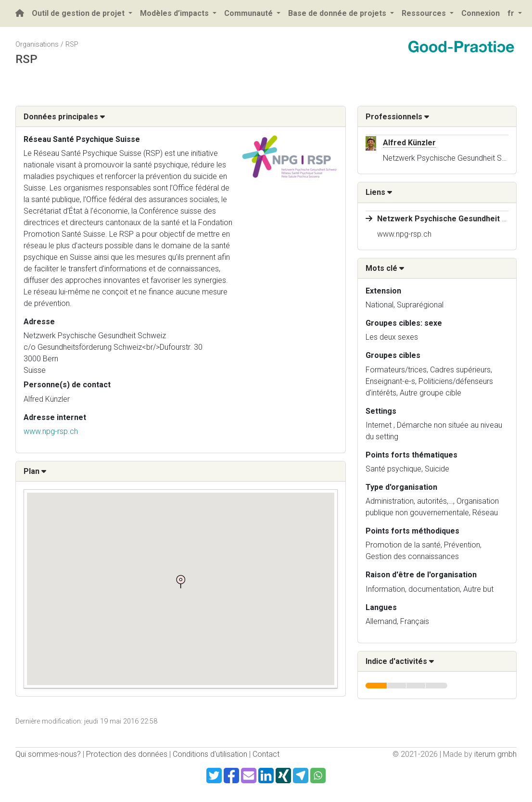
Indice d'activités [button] (400, 661)
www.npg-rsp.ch (51, 431)
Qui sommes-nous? (48, 754)
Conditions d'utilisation (210, 754)
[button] (180, 582)
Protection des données (127, 754)
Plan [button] (35, 471)
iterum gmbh (495, 754)
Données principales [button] (64, 117)
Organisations (37, 45)
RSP (72, 45)
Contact (266, 754)
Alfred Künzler (47, 399)
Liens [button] (379, 192)
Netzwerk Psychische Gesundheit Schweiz (455, 219)
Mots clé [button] (385, 268)
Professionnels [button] (397, 117)
